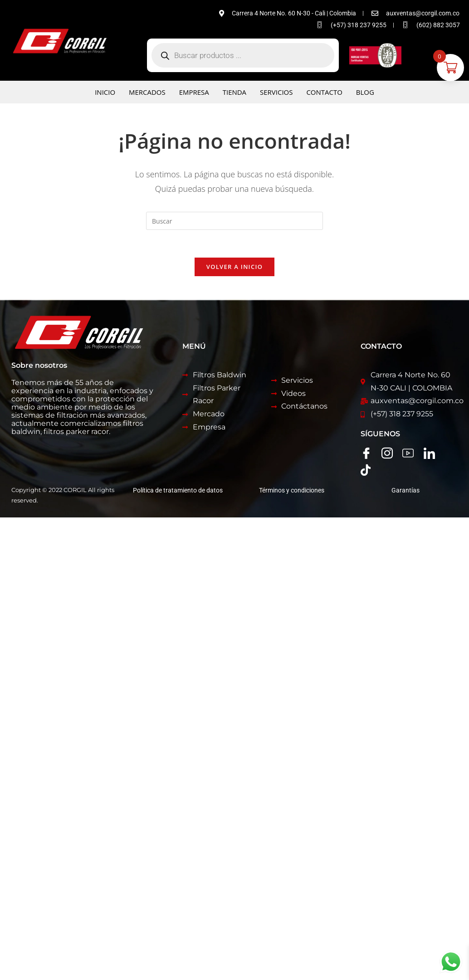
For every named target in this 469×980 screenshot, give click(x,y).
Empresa (194, 92)
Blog (365, 92)
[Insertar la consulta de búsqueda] (234, 221)
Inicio (105, 92)
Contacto (325, 92)
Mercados (147, 92)
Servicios (276, 92)
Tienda (234, 92)
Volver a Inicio (234, 267)
